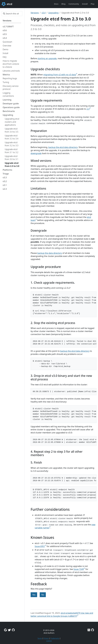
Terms (40, 638)
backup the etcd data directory (63, 147)
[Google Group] (5, 630)
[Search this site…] (12, 14)
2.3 (88, 109)
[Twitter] (9, 630)
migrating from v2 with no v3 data (60, 75)
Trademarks (55, 638)
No (43, 595)
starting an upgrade (47, 58)
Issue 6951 (40, 546)
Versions (35, 13)
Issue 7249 (79, 569)
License (49, 641)
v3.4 (44, 13)
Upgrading (53, 13)
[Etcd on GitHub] (89, 630)
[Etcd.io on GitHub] (93, 630)
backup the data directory (50, 253)
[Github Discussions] (13, 630)
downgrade (36, 153)
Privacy (46, 638)
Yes (34, 595)
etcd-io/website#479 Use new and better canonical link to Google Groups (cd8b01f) (62, 615)
